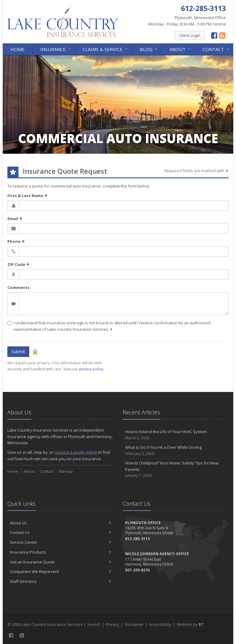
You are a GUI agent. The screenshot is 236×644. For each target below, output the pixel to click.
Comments (18, 287)
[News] (222, 35)
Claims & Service (106, 49)
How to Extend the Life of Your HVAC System (176, 435)
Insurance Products (60, 552)
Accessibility (160, 624)
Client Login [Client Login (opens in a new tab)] (190, 35)
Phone (16, 241)
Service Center (60, 542)
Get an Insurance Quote (60, 562)
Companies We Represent (60, 571)
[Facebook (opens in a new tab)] (214, 35)
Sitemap (66, 471)
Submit (18, 352)
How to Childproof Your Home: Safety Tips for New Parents (176, 469)
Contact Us (60, 532)
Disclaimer (134, 624)
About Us (60, 523)
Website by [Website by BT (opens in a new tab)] (190, 624)
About (181, 49)
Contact (216, 49)
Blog (149, 49)
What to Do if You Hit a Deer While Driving (176, 450)
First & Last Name (28, 196)
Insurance (56, 49)
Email (15, 219)
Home (18, 49)
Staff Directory (60, 581)
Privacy (112, 624)
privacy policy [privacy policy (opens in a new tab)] (91, 369)
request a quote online (76, 452)
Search (94, 624)
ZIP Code (18, 264)
